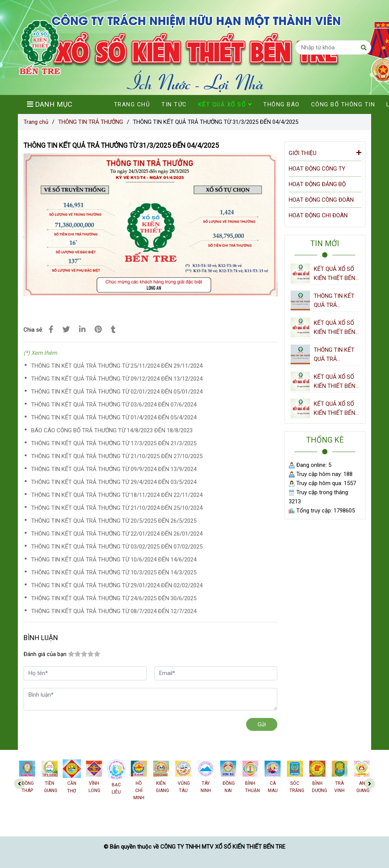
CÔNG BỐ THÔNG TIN (343, 104)
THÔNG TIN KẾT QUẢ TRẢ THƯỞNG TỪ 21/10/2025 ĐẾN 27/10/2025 (117, 456)
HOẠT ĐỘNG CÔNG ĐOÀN (321, 200)
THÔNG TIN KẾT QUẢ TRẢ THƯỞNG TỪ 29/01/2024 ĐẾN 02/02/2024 (117, 585)
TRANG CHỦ (132, 104)
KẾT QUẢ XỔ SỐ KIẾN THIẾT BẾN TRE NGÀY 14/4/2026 (334, 382)
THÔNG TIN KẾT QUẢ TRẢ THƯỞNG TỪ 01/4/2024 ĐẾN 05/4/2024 (114, 417)
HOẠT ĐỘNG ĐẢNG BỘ (317, 184)
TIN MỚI (325, 243)
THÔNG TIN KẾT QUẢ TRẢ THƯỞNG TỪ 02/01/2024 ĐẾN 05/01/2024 (117, 392)
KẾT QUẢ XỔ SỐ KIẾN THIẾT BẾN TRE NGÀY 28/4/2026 (334, 274)
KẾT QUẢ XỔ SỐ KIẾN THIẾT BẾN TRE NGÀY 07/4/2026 (334, 409)
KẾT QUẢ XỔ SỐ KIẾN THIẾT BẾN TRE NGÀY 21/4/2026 (334, 328)
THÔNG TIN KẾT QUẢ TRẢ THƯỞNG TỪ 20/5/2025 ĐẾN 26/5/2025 (114, 521)
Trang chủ (36, 122)
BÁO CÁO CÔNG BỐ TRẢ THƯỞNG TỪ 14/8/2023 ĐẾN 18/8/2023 (112, 430)
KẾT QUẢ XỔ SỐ (225, 104)
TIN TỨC (174, 104)
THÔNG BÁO (281, 104)
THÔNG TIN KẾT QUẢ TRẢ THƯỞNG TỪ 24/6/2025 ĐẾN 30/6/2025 (114, 598)
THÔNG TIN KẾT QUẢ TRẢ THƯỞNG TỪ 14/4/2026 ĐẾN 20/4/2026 (334, 355)
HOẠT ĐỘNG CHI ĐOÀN (318, 215)
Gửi (262, 724)
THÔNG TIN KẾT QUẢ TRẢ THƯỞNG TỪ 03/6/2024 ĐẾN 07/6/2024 (114, 405)
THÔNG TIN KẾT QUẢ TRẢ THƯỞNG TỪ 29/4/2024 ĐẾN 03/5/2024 (114, 482)
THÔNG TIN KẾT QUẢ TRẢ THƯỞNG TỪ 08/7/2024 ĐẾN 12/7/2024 (114, 611)
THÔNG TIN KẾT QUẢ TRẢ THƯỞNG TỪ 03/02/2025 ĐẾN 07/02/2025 (117, 547)
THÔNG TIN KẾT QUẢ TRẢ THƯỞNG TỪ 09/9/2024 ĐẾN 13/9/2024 (114, 469)
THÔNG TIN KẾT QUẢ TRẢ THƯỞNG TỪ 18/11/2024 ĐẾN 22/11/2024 (117, 495)
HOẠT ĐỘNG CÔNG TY (317, 169)
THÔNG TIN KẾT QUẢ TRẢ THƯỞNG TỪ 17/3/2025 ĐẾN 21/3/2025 (114, 443)
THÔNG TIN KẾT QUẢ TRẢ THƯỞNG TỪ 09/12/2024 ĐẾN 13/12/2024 (117, 379)
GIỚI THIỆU (325, 153)
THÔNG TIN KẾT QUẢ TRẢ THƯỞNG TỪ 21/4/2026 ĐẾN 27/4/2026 (334, 301)
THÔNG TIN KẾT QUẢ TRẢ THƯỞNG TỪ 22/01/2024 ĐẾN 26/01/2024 (117, 534)
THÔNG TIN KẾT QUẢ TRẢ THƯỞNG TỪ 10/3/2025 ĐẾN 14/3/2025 (114, 572)
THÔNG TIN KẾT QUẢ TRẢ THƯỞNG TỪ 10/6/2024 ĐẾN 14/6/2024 (114, 560)
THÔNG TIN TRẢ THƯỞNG (91, 122)
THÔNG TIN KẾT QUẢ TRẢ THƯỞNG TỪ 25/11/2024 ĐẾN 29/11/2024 (117, 366)
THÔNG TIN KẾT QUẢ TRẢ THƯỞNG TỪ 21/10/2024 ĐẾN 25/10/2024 (117, 508)
